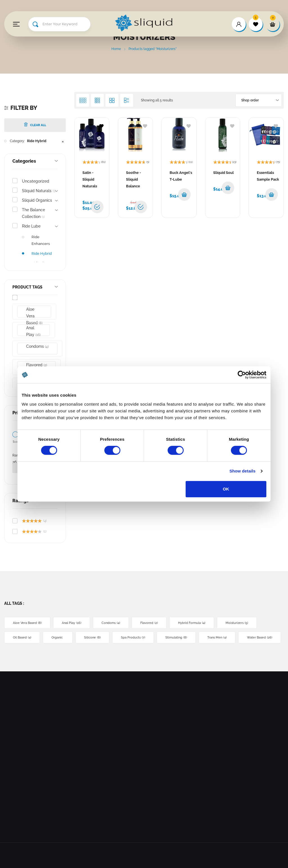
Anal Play (33, 331)
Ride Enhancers (41, 240)
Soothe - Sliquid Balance (133, 179)
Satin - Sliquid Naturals (90, 179)
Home (116, 49)
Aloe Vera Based (34, 312)
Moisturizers (237, 623)
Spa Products (133, 638)
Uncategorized (36, 181)
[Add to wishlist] (145, 126)
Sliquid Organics (37, 200)
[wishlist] (256, 24)
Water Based (260, 638)
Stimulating (176, 638)
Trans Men (217, 638)
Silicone (92, 638)
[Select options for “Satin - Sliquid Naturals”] (97, 207)
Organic (58, 638)
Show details (243, 471)
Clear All (35, 125)
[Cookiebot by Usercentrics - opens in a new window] (242, 375)
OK (226, 489)
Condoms (37, 346)
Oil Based (22, 638)
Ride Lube (31, 226)
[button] (184, 195)
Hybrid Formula (192, 623)
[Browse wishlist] (101, 126)
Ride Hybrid (37, 141)
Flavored (149, 623)
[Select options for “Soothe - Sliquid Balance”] (141, 207)
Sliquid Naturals (39, 191)
